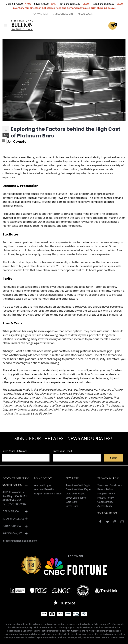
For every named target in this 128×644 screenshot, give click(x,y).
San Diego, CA (12, 485)
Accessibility (105, 506)
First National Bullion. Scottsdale (84, 374)
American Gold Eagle (78, 485)
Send (113, 457)
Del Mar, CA (11, 511)
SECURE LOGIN (63, 14)
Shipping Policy (106, 493)
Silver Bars (72, 506)
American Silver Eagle (78, 489)
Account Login (42, 485)
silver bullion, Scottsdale (77, 169)
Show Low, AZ (12, 533)
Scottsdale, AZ (13, 518)
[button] (112, 26)
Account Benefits (44, 489)
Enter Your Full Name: (14, 451)
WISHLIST (41, 14)
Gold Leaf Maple (75, 493)
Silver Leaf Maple (76, 498)
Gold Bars (71, 502)
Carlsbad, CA (12, 526)
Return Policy (105, 489)
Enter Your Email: (63, 451)
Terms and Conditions (110, 485)
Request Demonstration (48, 493)
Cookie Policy (105, 502)
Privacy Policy (106, 498)
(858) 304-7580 (12, 500)
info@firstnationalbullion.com (20, 541)
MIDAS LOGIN (85, 14)
